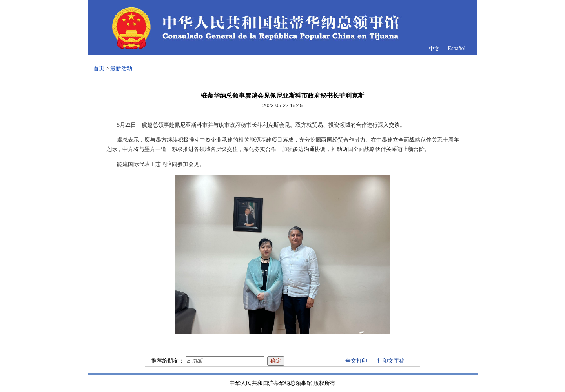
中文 (434, 49)
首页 (99, 68)
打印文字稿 (391, 361)
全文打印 (356, 361)
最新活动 (121, 68)
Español (457, 48)
